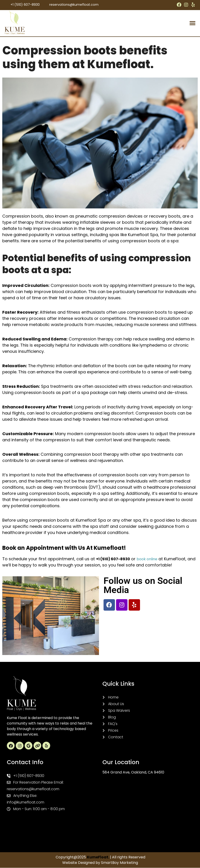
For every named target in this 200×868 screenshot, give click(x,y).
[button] (192, 23)
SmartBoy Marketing (119, 863)
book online (147, 559)
